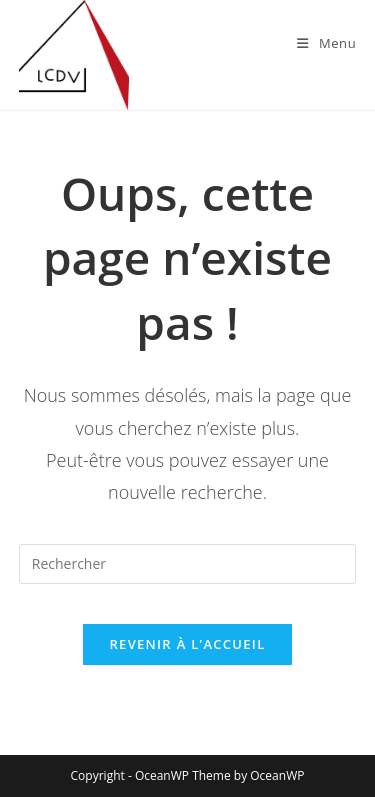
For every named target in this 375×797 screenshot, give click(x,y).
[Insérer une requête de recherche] (188, 564)
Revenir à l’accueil (187, 644)
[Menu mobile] (326, 43)
